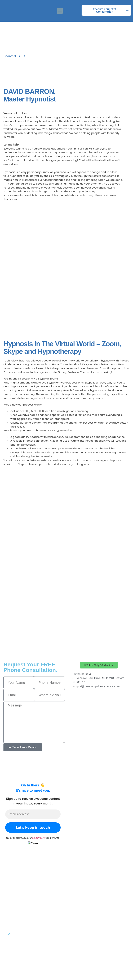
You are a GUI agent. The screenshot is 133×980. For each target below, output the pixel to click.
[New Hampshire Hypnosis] (99, 705)
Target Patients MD (89, 964)
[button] (60, 11)
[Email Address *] (33, 814)
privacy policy (39, 838)
